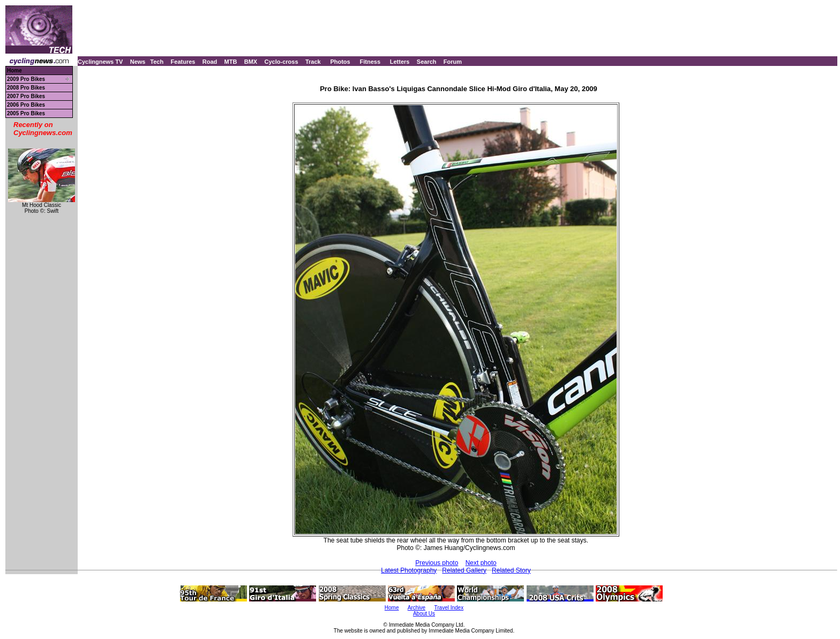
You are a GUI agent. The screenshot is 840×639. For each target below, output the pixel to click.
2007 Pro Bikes (26, 96)
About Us (424, 614)
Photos (340, 62)
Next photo (481, 563)
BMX (251, 62)
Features (183, 62)
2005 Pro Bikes (26, 113)
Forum (453, 62)
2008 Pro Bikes (26, 88)
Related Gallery (464, 570)
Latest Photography (409, 570)
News (138, 62)
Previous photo (437, 563)
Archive (417, 608)
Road (210, 62)
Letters (400, 62)
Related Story (511, 570)
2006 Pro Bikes (26, 105)
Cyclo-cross (282, 62)
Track (313, 62)
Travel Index (449, 608)
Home (14, 70)
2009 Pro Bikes (26, 79)
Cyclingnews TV (100, 62)
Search (427, 62)
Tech (157, 62)
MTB (231, 62)
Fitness (370, 62)
